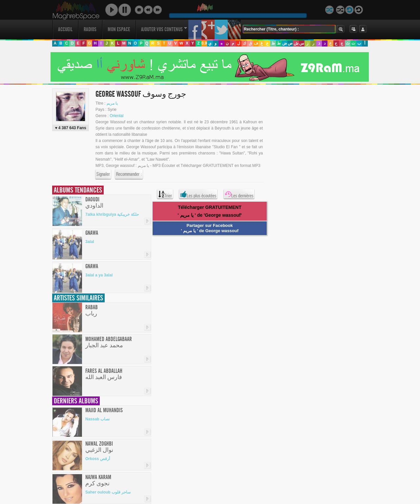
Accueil (65, 29)
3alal (90, 242)
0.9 (204, 43)
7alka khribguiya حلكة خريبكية (112, 214)
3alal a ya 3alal (99, 275)
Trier (165, 194)
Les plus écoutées (198, 194)
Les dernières (239, 194)
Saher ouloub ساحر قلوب (108, 492)
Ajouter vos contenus (164, 29)
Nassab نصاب (97, 419)
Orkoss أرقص (98, 459)
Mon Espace (119, 29)
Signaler (103, 174)
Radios (90, 29)
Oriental (116, 116)
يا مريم (112, 103)
